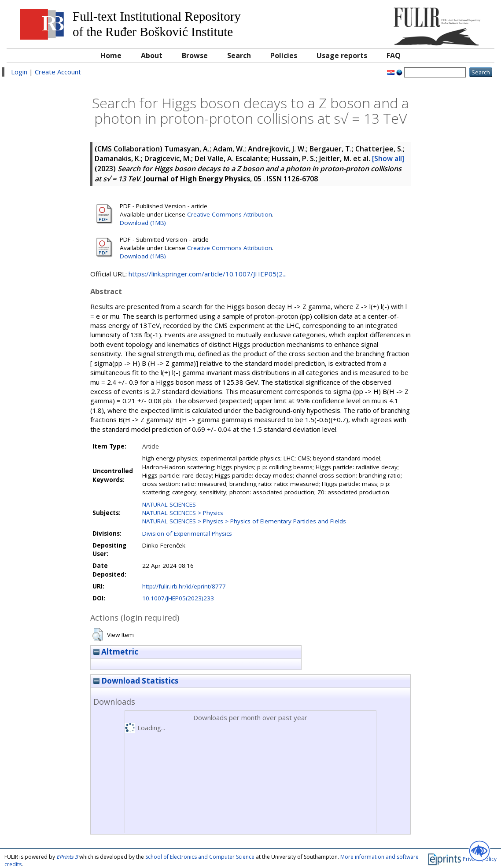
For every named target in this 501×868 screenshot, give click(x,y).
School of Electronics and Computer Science (200, 857)
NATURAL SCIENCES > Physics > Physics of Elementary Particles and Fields (244, 521)
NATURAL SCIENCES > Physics (183, 513)
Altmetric (116, 652)
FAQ (394, 55)
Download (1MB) (143, 223)
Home (111, 55)
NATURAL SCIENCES (169, 504)
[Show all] (388, 158)
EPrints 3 (67, 857)
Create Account (58, 72)
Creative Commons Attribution (230, 214)
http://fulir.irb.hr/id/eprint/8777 (184, 586)
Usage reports (342, 55)
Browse (195, 55)
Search (239, 55)
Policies (284, 55)
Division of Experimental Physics (187, 533)
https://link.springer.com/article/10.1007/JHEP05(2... (208, 274)
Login (19, 72)
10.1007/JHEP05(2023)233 (178, 598)
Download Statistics (136, 681)
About (152, 55)
